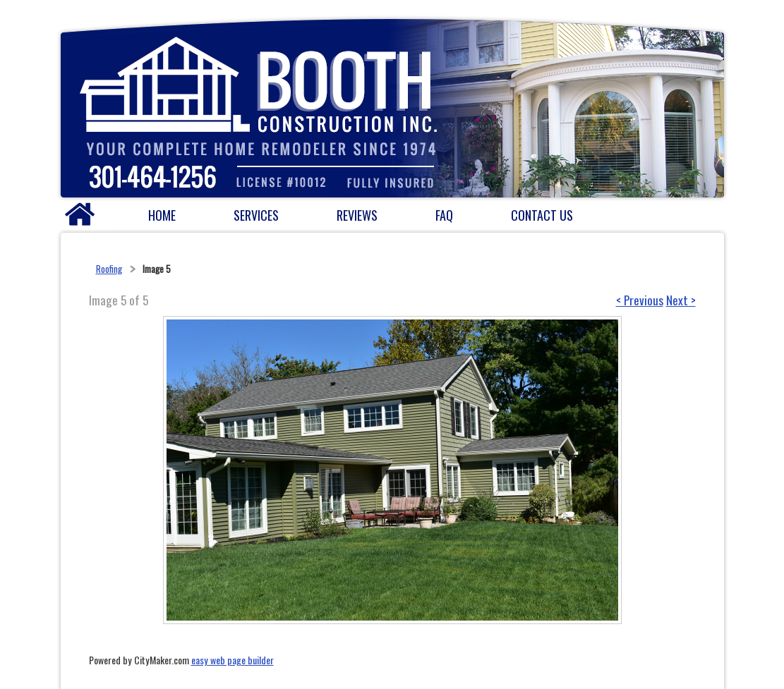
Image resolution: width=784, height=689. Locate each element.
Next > (681, 300)
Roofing (109, 269)
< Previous (640, 300)
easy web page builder (233, 660)
